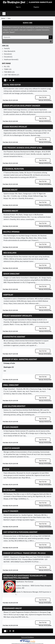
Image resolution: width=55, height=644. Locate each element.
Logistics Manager (11, 448)
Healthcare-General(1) (11, 59)
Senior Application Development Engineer (22, 106)
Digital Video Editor (12, 85)
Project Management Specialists (18, 316)
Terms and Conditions (27, 637)
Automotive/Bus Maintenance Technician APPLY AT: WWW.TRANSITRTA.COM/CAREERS (25, 577)
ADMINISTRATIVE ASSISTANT (14, 337)
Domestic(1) (8, 54)
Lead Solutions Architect (14, 406)
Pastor (6, 469)
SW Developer (9, 490)
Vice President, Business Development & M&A (23, 148)
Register (36, 7)
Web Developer (10, 253)
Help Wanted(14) (10, 51)
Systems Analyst (10, 190)
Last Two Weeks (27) (12, 75)
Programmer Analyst (13, 608)
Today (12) (8, 69)
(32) (5, 46)
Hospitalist (8, 295)
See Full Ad (43, 97)
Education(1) (8, 57)
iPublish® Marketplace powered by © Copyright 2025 (27, 641)
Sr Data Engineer (11, 427)
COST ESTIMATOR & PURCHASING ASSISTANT (20, 532)
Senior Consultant (11, 274)
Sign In (18, 7)
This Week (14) (9, 72)
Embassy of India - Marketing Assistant (20, 359)
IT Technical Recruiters (14, 169)
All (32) (7, 66)
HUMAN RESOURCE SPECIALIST (15, 127)
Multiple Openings (11, 232)
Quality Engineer (11, 511)
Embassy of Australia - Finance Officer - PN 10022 (24, 553)
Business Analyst (11, 211)
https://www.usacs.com (16, 303)
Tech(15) (7, 48)
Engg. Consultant (11, 385)
